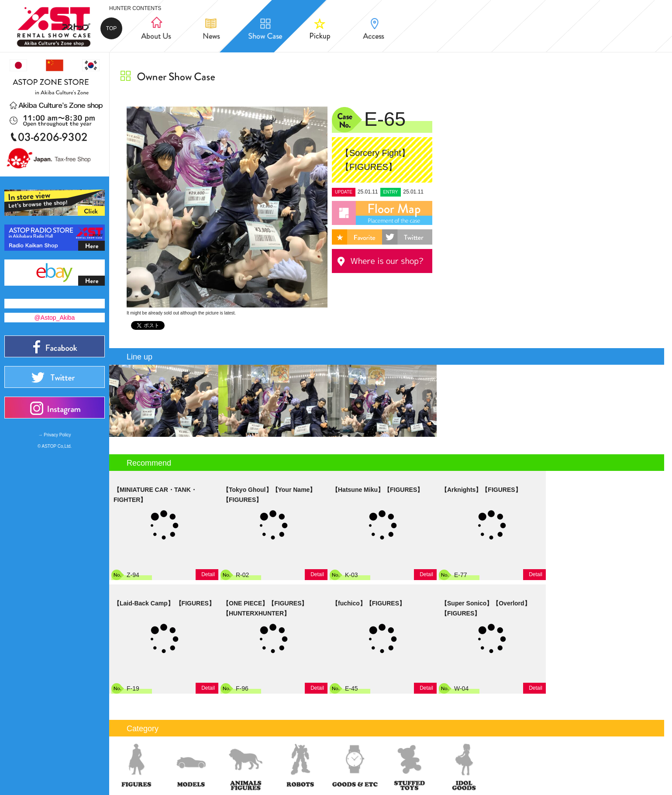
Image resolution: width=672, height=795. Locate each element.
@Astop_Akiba (55, 318)
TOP (111, 28)
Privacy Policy (57, 435)
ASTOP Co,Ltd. (57, 446)
